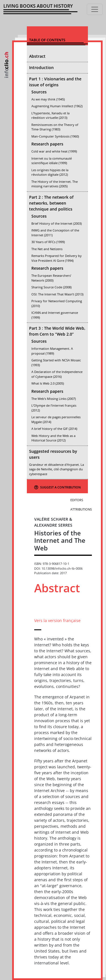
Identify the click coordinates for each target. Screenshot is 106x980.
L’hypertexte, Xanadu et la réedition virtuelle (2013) (50, 115)
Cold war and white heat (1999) (54, 151)
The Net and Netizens (47, 249)
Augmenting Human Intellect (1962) (57, 106)
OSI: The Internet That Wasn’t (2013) (57, 294)
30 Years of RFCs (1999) (48, 242)
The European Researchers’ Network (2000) (51, 278)
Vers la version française (57, 620)
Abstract (37, 56)
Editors (77, 500)
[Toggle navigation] (95, 9)
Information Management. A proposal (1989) (52, 351)
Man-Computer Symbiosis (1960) (55, 136)
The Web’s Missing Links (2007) (54, 399)
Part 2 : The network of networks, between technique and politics (51, 203)
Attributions (81, 509)
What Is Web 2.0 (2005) (48, 383)
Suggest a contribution (58, 487)
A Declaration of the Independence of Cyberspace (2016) (57, 374)
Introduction (41, 67)
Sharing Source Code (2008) (51, 287)
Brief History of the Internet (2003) (57, 223)
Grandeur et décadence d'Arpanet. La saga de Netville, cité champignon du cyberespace (57, 469)
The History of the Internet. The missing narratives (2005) (55, 184)
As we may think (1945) (48, 99)
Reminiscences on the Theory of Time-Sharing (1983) (55, 127)
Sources (39, 92)
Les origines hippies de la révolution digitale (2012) (50, 172)
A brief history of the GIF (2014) (54, 429)
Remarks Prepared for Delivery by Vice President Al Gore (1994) (57, 258)
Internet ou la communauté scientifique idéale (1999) (52, 161)
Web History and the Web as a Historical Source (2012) (53, 438)
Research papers (47, 144)
